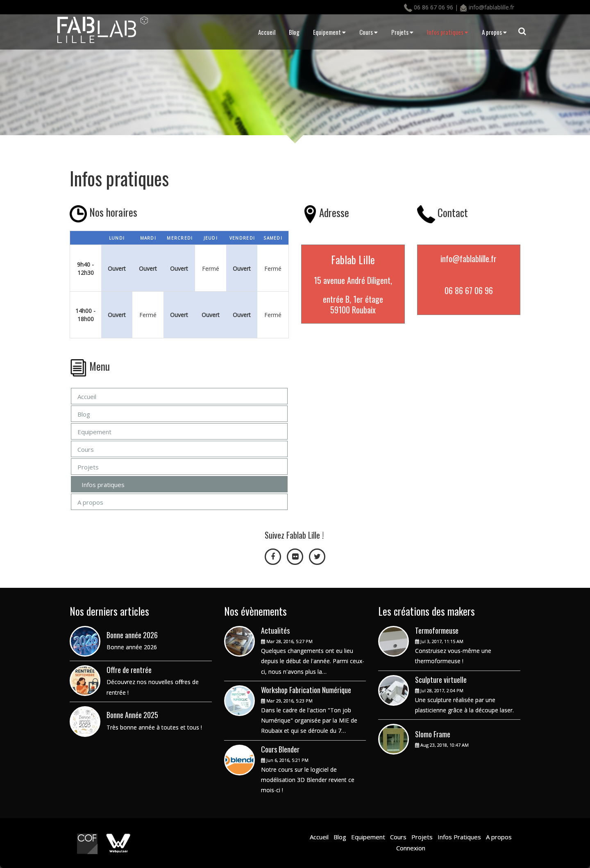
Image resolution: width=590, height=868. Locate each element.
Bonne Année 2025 (132, 715)
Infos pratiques (448, 32)
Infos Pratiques (458, 837)
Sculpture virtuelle (441, 680)
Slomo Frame (433, 734)
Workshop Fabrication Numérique (306, 690)
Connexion (411, 848)
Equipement (329, 32)
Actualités (275, 630)
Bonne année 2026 (132, 635)
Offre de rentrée (129, 670)
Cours (369, 32)
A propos (494, 32)
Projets (402, 32)
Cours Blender (280, 749)
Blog (294, 32)
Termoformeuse (437, 630)
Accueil (267, 32)
